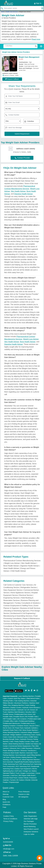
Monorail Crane (22, 737)
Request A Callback (22, 678)
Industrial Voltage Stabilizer (30, 732)
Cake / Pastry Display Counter (20, 742)
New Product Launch (31, 829)
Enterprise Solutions (31, 832)
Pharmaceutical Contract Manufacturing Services (22, 561)
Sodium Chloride (25, 780)
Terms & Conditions (10, 819)
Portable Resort (19, 717)
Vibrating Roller (8, 701)
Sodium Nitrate (23, 778)
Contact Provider (22, 158)
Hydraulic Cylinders (31, 728)
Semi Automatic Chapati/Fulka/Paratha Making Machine (21, 762)
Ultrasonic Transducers (28, 751)
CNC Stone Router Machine (28, 730)
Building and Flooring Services (23, 621)
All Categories (23, 797)
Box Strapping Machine (16, 705)
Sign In (38, 3)
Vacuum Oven (34, 726)
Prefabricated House (28, 723)
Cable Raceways (27, 748)
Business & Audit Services (30, 608)
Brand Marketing (30, 826)
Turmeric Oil (14, 780)
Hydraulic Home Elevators (31, 708)
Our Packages (29, 821)
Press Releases (24, 792)
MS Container (22, 719)
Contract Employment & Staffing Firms (18, 606)
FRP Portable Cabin (10, 719)
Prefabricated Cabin (34, 719)
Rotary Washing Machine (11, 732)
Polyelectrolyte (14, 782)
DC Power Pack (18, 728)
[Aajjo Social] (26, 690)
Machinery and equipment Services (25, 642)
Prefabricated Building (26, 721)
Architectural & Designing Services (24, 634)
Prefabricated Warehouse (11, 723)
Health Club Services (12, 12)
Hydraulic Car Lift (23, 710)
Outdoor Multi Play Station (17, 698)
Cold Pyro (14, 775)
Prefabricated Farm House (23, 714)
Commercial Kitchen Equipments (20, 746)
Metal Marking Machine (17, 744)
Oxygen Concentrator (28, 773)
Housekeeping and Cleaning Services (18, 657)
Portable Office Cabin (11, 721)
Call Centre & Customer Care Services (18, 585)
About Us (6, 792)
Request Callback (12, 79)
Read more (36, 39)
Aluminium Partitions (21, 703)
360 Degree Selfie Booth (27, 775)
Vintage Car (27, 771)
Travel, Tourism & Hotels (14, 631)
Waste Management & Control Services (18, 644)
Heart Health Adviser (11, 568)
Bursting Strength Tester (11, 739)
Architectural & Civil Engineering (23, 613)
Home (3, 12)
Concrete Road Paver (10, 778)
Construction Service (11, 647)
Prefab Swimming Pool (10, 764)
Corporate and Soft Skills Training (27, 629)
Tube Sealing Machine (22, 701)
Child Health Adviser (18, 571)
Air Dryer (6, 757)
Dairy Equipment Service (13, 590)
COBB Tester (33, 737)
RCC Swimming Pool (23, 766)
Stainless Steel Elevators (16, 712)
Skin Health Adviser (18, 191)
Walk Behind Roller (33, 698)
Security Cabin (30, 712)
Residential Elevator (10, 710)
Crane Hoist (12, 737)
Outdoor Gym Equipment (23, 769)
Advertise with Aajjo (31, 819)
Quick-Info (6, 802)
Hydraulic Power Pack (10, 730)
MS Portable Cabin (31, 717)
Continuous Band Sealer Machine (14, 753)
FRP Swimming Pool (26, 764)
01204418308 (8, 842)
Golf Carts (18, 771)
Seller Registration (30, 816)
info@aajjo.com (9, 849)
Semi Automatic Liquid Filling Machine (28, 755)
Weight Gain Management (29, 57)
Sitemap (6, 794)
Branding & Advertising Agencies (17, 611)
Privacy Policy (8, 821)
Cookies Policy (9, 816)
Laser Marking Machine (26, 696)
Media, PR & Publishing (20, 655)
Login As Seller (29, 834)
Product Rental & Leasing (13, 637)
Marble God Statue (32, 744)
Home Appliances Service (20, 593)
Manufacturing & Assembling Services (18, 616)
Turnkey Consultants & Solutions (27, 603)
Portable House (8, 714)
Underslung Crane (29, 735)
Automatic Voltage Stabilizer (12, 735)
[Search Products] (4, 47)
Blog (4, 799)
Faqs (4, 807)
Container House (22, 726)
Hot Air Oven (7, 728)
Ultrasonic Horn (15, 748)
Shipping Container (9, 726)
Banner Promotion (30, 824)
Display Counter (16, 708)
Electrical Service (26, 595)
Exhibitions (7, 805)
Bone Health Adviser (28, 342)
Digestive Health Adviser (23, 194)
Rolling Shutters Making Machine (22, 757)
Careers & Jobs (24, 794)
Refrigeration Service (29, 587)
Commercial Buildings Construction (17, 624)
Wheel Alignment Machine (31, 760)
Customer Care (8, 797)
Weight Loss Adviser (31, 339)
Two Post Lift (16, 760)
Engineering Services (12, 598)
